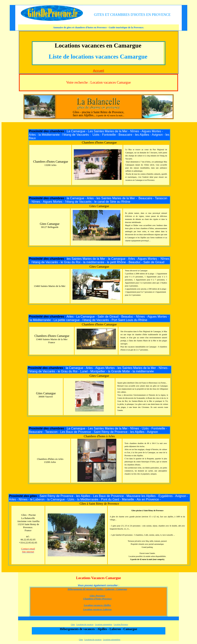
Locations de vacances (85, 624)
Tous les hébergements (98, 632)
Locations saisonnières (104, 624)
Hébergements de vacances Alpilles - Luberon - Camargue (97, 589)
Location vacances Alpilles (97, 605)
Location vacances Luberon (97, 609)
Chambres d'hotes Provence (97, 599)
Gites (73, 624)
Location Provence (121, 624)
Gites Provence (97, 596)
